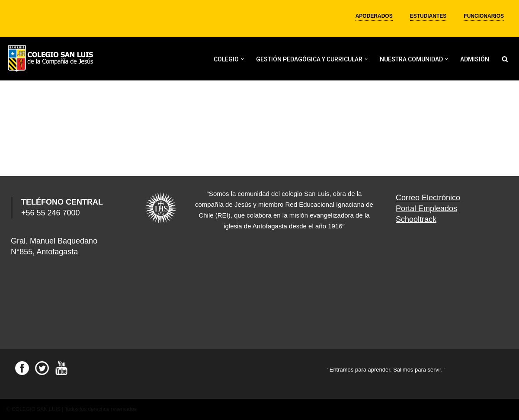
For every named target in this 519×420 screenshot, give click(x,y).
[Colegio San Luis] (52, 59)
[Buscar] (505, 59)
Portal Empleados (426, 208)
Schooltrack (416, 219)
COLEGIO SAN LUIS (36, 409)
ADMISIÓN (475, 59)
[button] (242, 59)
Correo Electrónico (428, 198)
